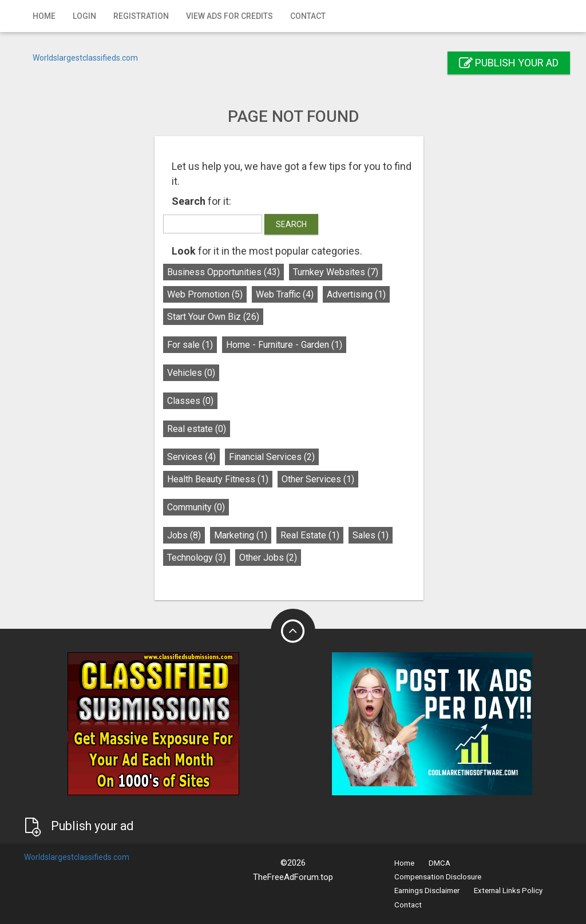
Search (295, 224)
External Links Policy (508, 891)
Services (195, 457)
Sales (375, 535)
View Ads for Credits (229, 16)
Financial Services (276, 457)
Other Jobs (272, 558)
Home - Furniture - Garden (288, 345)
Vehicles (195, 373)
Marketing (245, 535)
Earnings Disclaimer (427, 891)
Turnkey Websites (340, 272)
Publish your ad (509, 63)
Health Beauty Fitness (222, 479)
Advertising (360, 294)
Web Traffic (289, 294)
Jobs (188, 535)
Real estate (201, 429)
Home (44, 16)
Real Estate (314, 535)
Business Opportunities (227, 272)
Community (200, 507)
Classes (194, 401)
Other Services (322, 479)
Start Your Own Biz (217, 317)
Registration (141, 16)
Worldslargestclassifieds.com (85, 58)
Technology (201, 558)
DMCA (439, 863)
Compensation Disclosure (438, 877)
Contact (308, 16)
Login (84, 16)
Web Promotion (209, 294)
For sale (194, 345)
